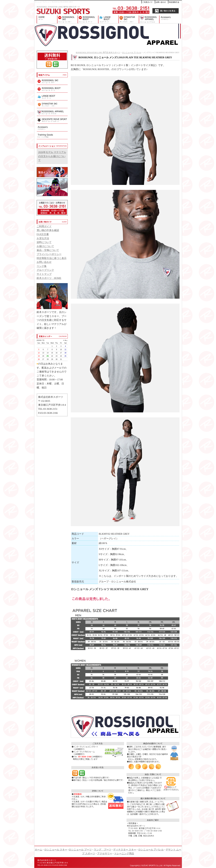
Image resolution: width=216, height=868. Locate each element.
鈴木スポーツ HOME (49, 278)
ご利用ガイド (44, 226)
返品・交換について (48, 250)
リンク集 (42, 266)
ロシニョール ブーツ (88, 20)
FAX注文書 (43, 234)
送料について (44, 242)
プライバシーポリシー (49, 254)
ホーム (39, 850)
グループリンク (45, 270)
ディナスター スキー (129, 20)
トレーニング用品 (124, 853)
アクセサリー (171, 20)
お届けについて (45, 246)
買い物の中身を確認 (48, 230)
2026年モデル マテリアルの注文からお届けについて (52, 156)
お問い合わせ (44, 262)
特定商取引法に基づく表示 (52, 258)
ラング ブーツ (108, 20)
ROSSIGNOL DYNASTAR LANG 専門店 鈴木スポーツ (46, 20)
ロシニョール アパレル (149, 20)
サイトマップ (44, 274)
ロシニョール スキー (67, 20)
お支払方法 (43, 238)
